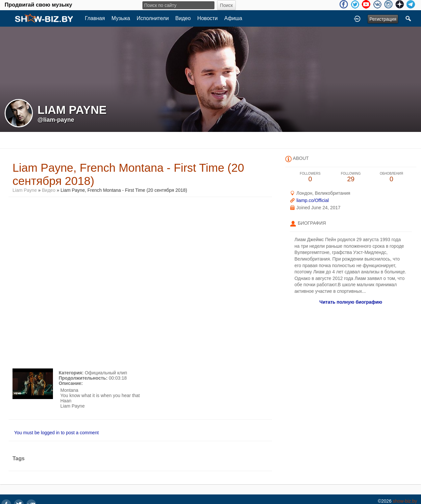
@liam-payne (56, 120)
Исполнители (153, 18)
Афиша (233, 18)
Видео (183, 18)
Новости (208, 18)
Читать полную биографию (351, 302)
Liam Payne (25, 190)
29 (351, 177)
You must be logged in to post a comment (56, 433)
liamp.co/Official (313, 200)
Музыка (121, 18)
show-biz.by (405, 501)
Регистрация (383, 19)
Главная (95, 18)
